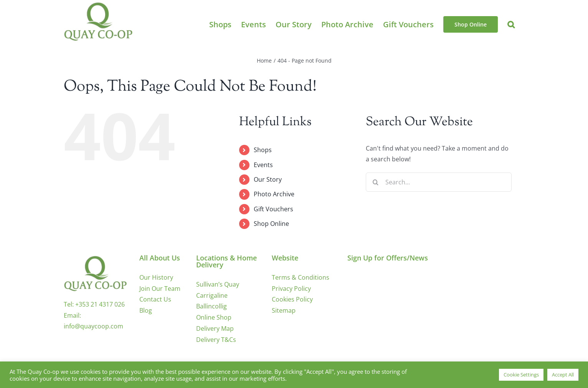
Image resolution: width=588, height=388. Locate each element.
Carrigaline (212, 295)
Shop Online (271, 224)
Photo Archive (274, 194)
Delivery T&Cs (216, 340)
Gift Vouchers (273, 209)
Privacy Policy (291, 289)
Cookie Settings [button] (521, 375)
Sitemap (284, 310)
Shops (263, 150)
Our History (156, 277)
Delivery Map (215, 328)
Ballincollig (211, 306)
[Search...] (439, 182)
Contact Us (155, 299)
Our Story (268, 179)
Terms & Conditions (301, 277)
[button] (511, 24)
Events (263, 165)
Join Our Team (160, 289)
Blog (146, 310)
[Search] (375, 182)
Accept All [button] (563, 375)
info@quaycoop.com (93, 326)
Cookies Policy (292, 299)
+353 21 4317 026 (100, 304)
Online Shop (214, 317)
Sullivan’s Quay (218, 284)
